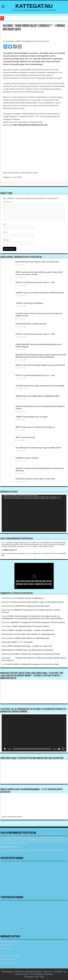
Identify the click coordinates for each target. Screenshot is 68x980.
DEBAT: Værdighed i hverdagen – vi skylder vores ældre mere (32, 630)
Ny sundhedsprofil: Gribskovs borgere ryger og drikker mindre (38, 448)
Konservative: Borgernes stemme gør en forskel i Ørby (35, 479)
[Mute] (59, 749)
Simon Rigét (6, 642)
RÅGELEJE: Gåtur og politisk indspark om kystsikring (35, 650)
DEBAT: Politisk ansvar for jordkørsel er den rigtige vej (35, 427)
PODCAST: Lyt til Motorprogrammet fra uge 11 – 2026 (35, 375)
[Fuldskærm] (63, 749)
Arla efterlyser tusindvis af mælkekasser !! (29, 598)
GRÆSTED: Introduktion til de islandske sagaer (33, 606)
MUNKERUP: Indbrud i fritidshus (27, 458)
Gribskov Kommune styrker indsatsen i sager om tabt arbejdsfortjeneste (38, 602)
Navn (5, 224)
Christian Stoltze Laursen (11, 634)
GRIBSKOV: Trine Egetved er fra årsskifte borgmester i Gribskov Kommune (38, 622)
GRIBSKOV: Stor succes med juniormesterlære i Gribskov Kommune (40, 293)
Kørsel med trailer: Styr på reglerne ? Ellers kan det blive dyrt (37, 262)
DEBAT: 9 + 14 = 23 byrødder (23, 642)
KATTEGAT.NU (34, 6)
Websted (6, 240)
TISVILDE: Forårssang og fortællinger (29, 303)
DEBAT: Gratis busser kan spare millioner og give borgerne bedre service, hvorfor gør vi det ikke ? (34, 584)
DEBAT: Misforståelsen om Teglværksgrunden (38, 634)
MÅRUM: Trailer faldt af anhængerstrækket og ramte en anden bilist (40, 365)
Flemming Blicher (8, 650)
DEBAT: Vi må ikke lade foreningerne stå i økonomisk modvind (38, 654)
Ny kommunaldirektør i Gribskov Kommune (31, 324)
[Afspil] (5, 749)
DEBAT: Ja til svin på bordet (25, 437)
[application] (34, 513)
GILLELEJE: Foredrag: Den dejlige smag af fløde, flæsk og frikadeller (40, 386)
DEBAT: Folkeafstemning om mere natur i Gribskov (31, 626)
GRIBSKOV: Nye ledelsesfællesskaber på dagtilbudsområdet (37, 396)
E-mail (5, 232)
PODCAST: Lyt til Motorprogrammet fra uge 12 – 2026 (35, 334)
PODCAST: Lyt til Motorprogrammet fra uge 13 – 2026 (35, 282)
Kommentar (8, 202)
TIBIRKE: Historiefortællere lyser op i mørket (32, 417)
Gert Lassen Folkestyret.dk (13, 658)
